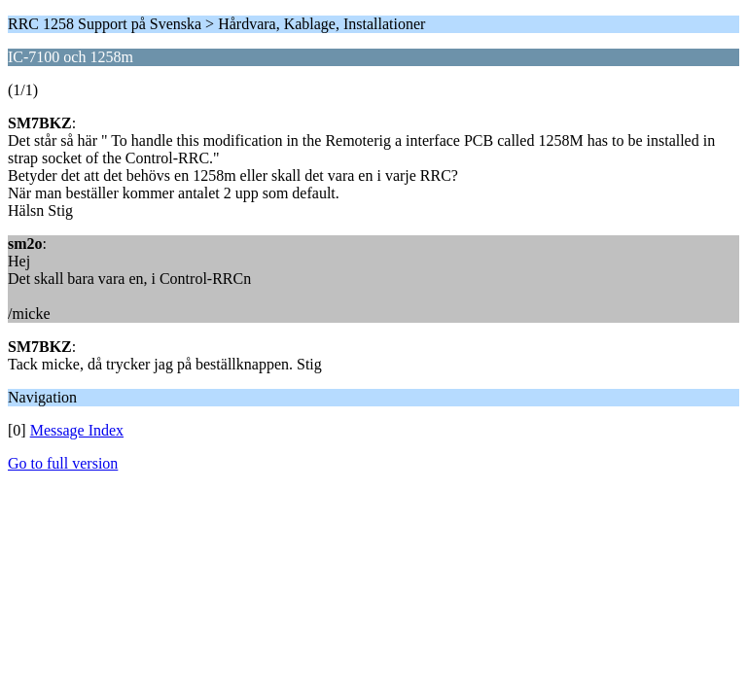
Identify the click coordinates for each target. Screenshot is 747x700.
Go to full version (63, 463)
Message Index (77, 430)
